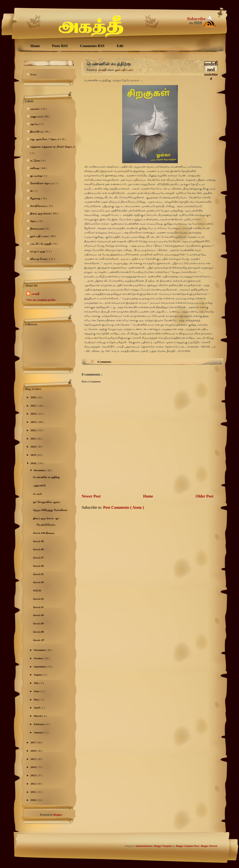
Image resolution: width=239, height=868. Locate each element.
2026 (34, 397)
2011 (33, 792)
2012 (34, 784)
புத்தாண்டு (39, 485)
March (38, 716)
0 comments (104, 362)
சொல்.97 (38, 558)
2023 (34, 422)
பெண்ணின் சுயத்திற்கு (46, 477)
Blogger (58, 815)
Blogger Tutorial (209, 846)
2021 (34, 439)
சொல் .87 (39, 640)
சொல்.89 (38, 623)
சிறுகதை (35, 198)
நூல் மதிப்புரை (39, 236)
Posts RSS (60, 46)
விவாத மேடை (40, 259)
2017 (34, 742)
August (38, 675)
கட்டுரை (35, 160)
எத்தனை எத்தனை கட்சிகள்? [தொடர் (52, 147)
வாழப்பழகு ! (39, 251)
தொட (34, 221)
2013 (34, 775)
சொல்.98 (38, 549)
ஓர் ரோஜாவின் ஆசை (46, 502)
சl (31, 191)
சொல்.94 (38, 582)
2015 (34, 759)
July (36, 683)
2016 (34, 751)
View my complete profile (41, 300)
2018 (34, 463)
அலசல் (35, 109)
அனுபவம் (37, 116)
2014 (34, 767)
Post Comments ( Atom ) (124, 507)
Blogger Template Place (188, 846)
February (39, 724)
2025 (34, 406)
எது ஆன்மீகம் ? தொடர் (45, 139)
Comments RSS (92, 46)
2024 (34, 414)
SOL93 (37, 590)
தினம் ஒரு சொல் (40, 213)
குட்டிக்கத (36, 176)
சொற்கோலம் (39, 206)
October (39, 658)
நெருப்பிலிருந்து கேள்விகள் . (51, 510)
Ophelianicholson (144, 846)
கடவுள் (37, 494)
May (37, 699)
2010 (34, 800)
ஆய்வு (35, 124)
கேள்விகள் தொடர (42, 183)
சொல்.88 (38, 632)
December (40, 470)
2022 (34, 430)
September (40, 667)
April (37, 708)
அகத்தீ (35, 294)
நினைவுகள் (37, 229)
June (37, 691)
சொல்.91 (38, 607)
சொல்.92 (38, 599)
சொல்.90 (38, 615)
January (39, 732)
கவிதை (35, 168)
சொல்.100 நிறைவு (44, 533)
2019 (34, 455)
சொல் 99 (38, 541)
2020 (34, 447)
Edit (120, 46)
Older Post (204, 496)
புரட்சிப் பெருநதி (41, 244)
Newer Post (91, 496)
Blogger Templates (164, 846)
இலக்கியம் (37, 131)
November (40, 650)
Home (35, 46)
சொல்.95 (38, 574)
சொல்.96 (38, 566)
